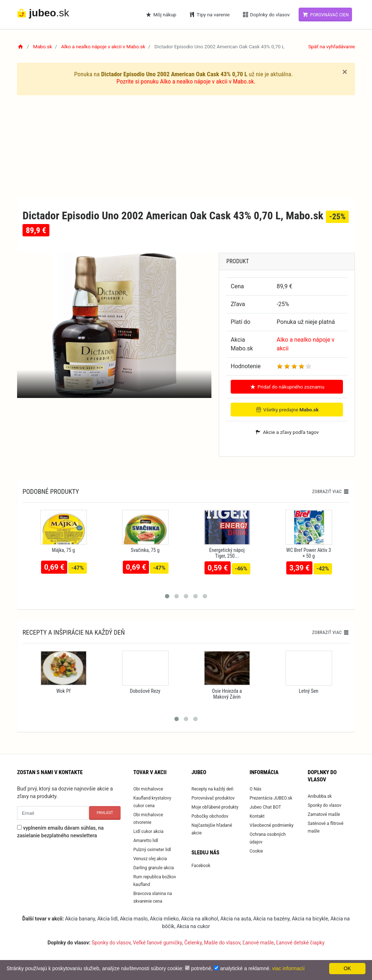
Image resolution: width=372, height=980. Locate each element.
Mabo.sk (43, 46)
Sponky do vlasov (325, 805)
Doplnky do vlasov (266, 15)
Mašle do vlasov (222, 943)
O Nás (256, 789)
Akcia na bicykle (310, 919)
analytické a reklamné (245, 968)
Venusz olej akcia (150, 859)
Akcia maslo (134, 919)
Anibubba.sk (320, 796)
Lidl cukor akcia (148, 831)
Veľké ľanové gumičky (157, 943)
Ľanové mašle (258, 943)
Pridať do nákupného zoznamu (287, 387)
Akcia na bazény (271, 919)
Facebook (201, 866)
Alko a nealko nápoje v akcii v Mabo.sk (103, 46)
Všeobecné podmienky (272, 825)
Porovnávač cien (325, 15)
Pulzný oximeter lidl (152, 850)
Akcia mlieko (165, 919)
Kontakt (257, 816)
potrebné (201, 968)
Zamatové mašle (324, 814)
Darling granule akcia (153, 868)
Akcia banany (80, 919)
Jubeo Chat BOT (265, 807)
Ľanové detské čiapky (300, 943)
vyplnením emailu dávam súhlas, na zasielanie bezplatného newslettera (60, 832)
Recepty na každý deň (213, 789)
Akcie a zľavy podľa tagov (287, 432)
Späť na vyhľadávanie (331, 46)
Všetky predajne (287, 410)
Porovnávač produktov (213, 798)
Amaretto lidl (146, 841)
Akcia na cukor (193, 926)
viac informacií (288, 968)
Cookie (256, 851)
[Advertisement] (186, 147)
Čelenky (193, 943)
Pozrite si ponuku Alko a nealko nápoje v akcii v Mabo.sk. (186, 81)
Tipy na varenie (209, 15)
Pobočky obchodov (210, 816)
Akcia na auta (236, 919)
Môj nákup (161, 15)
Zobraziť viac (331, 492)
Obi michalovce (148, 789)
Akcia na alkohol (199, 919)
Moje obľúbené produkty (215, 807)
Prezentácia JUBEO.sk (271, 798)
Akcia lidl (108, 919)
